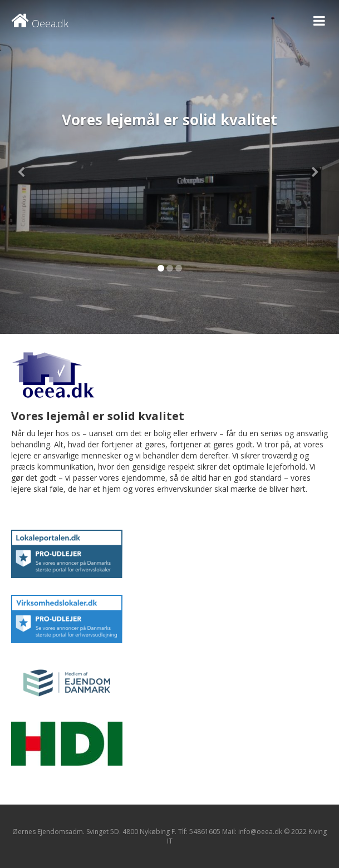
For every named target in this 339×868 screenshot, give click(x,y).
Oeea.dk (40, 23)
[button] (25, 167)
